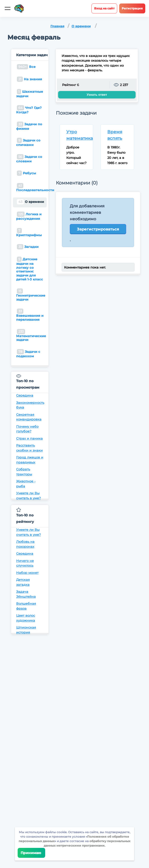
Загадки (28, 247)
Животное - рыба (26, 484)
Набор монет (27, 573)
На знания (29, 79)
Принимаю (31, 853)
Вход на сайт (104, 8)
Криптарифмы (29, 232)
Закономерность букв (30, 405)
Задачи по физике (29, 126)
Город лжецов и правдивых (30, 460)
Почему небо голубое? (27, 429)
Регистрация (132, 8)
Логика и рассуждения (29, 216)
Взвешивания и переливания (30, 315)
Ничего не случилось (25, 563)
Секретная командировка (29, 417)
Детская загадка (23, 582)
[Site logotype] (19, 8)
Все (26, 67)
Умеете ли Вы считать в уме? (28, 496)
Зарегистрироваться (98, 229)
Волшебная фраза (26, 606)
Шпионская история (26, 630)
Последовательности (31, 187)
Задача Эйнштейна (26, 594)
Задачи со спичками (28, 142)
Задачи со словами (29, 159)
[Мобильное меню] (7, 8)
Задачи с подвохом (28, 354)
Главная (57, 26)
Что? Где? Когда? (29, 110)
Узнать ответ (97, 95)
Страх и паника (29, 438)
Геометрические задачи (31, 295)
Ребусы (26, 173)
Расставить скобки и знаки (29, 448)
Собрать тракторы (24, 472)
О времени (81, 26)
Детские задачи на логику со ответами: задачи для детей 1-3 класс (30, 269)
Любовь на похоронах (25, 544)
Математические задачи (31, 335)
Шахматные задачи (30, 93)
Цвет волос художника (26, 618)
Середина (25, 395)
